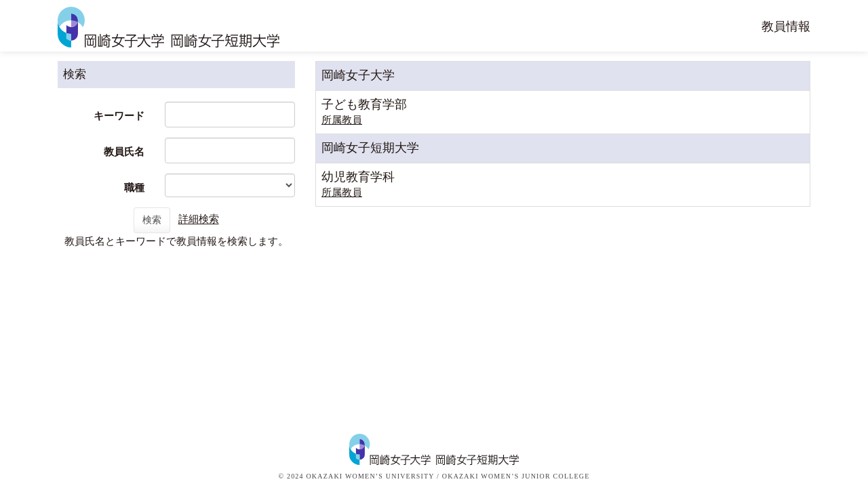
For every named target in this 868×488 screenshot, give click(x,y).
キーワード (119, 116)
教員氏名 (124, 152)
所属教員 (342, 120)
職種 (134, 188)
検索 (152, 220)
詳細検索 (199, 220)
